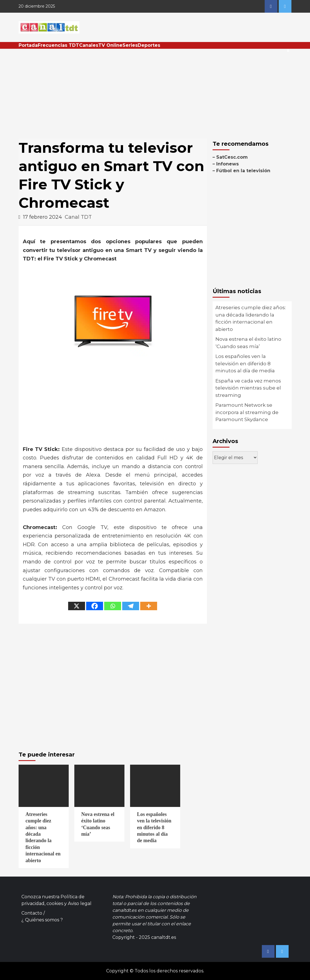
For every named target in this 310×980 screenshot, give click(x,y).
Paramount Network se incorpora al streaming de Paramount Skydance (247, 412)
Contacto (32, 913)
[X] (77, 606)
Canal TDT (78, 217)
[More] (149, 606)
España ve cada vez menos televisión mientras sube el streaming (248, 388)
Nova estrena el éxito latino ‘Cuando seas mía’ (248, 343)
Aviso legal (80, 903)
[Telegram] (131, 606)
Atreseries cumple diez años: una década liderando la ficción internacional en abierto (251, 318)
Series (130, 45)
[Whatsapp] (113, 606)
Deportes (149, 45)
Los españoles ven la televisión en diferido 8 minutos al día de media (245, 363)
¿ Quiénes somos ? (42, 920)
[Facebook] (95, 606)
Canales (89, 45)
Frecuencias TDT (58, 45)
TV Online (110, 45)
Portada (28, 45)
